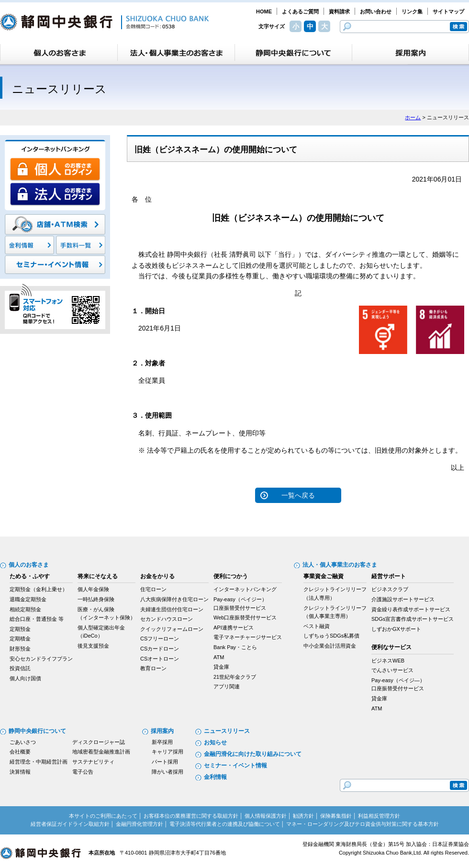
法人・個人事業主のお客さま (340, 565)
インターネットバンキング (245, 589)
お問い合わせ (376, 11)
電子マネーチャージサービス (248, 637)
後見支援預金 (93, 646)
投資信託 (20, 668)
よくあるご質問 (300, 11)
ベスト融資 (317, 626)
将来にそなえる (98, 576)
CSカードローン (160, 649)
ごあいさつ (23, 742)
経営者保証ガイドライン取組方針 (70, 824)
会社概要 (20, 752)
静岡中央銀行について (37, 731)
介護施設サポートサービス (403, 599)
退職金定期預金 (28, 599)
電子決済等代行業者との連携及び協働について (225, 824)
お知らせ (215, 742)
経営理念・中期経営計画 (39, 762)
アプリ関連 (227, 686)
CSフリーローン (160, 639)
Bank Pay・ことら (235, 647)
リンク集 (412, 11)
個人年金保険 (93, 589)
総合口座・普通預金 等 (37, 619)
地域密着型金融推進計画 (101, 752)
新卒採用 (162, 742)
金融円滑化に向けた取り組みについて (253, 754)
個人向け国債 (25, 678)
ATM (219, 657)
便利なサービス (391, 647)
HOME (264, 11)
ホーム (413, 117)
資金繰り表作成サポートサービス (411, 609)
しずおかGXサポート (396, 629)
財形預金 (20, 649)
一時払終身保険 (96, 599)
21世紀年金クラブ (235, 677)
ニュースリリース (227, 731)
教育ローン (153, 668)
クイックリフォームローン (172, 629)
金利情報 (215, 777)
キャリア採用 (167, 752)
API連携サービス (234, 628)
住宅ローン (153, 589)
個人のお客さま (29, 565)
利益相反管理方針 (379, 816)
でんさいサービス (392, 670)
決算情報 (20, 772)
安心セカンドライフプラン (41, 659)
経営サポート (389, 576)
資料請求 (339, 11)
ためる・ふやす (30, 576)
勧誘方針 (303, 816)
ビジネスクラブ (390, 589)
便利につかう (231, 576)
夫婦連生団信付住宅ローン (172, 609)
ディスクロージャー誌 (99, 742)
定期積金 (20, 639)
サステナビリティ (93, 762)
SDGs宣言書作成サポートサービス (413, 619)
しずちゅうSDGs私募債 (331, 636)
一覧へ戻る (298, 495)
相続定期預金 (25, 609)
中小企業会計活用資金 (330, 646)
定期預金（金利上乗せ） (39, 589)
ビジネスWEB (388, 661)
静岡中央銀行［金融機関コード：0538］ (105, 22)
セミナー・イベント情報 (235, 765)
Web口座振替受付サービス (245, 617)
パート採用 (165, 762)
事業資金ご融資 (324, 576)
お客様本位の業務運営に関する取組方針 (191, 816)
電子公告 (83, 772)
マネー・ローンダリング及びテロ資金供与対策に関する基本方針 (363, 824)
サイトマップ (448, 11)
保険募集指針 (336, 816)
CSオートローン (160, 659)
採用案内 (162, 731)
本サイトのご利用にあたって (103, 816)
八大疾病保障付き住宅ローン (174, 599)
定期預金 (20, 629)
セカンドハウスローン (167, 619)
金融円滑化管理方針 (140, 824)
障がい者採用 (167, 772)
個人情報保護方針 (266, 816)
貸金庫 (221, 667)
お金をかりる (157, 576)
